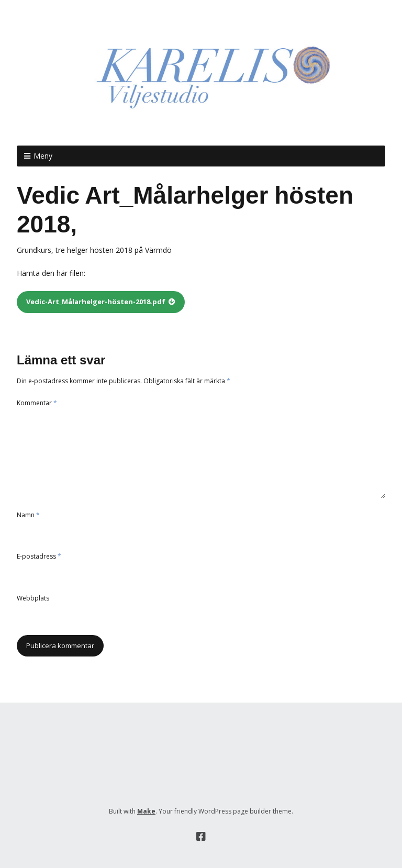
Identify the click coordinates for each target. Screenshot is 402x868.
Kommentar (37, 403)
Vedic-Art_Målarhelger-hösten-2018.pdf (96, 302)
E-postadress (39, 556)
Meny (43, 156)
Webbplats (33, 598)
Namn (28, 515)
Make (146, 811)
